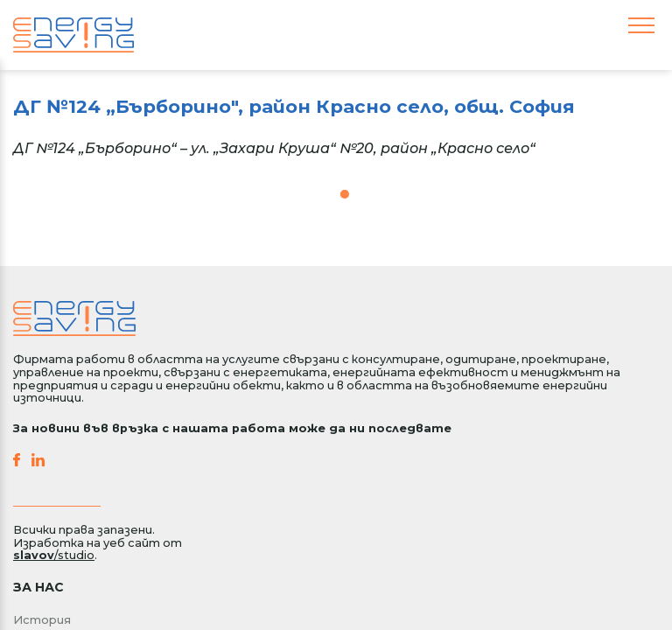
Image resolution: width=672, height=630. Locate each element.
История (42, 620)
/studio (54, 555)
